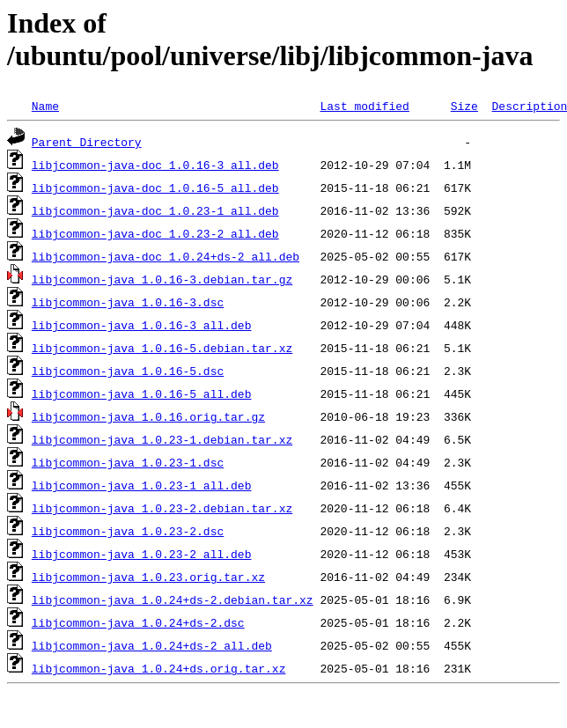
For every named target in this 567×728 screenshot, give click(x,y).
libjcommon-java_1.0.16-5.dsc (128, 371)
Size (464, 106)
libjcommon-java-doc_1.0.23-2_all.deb (155, 233)
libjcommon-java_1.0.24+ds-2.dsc (138, 622)
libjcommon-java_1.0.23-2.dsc (128, 531)
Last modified (364, 106)
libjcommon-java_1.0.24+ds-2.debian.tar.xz (173, 599)
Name (45, 106)
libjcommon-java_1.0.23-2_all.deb (142, 554)
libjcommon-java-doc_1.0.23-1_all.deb (155, 210)
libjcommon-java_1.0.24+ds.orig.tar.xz (159, 668)
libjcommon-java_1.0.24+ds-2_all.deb (152, 645)
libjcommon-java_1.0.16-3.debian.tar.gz (162, 279)
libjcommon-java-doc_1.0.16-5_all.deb (155, 188)
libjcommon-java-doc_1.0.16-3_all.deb (155, 165)
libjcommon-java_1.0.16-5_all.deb (142, 393)
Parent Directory (87, 142)
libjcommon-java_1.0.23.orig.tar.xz (148, 577)
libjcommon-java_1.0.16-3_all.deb (142, 325)
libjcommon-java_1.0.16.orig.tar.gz (148, 416)
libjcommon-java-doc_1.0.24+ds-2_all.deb (166, 256)
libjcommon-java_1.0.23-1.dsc (128, 462)
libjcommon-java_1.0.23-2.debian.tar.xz (162, 508)
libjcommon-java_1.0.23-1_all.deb (142, 485)
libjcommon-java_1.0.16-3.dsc (128, 302)
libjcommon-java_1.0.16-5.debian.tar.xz (162, 348)
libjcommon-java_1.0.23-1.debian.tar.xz (162, 439)
